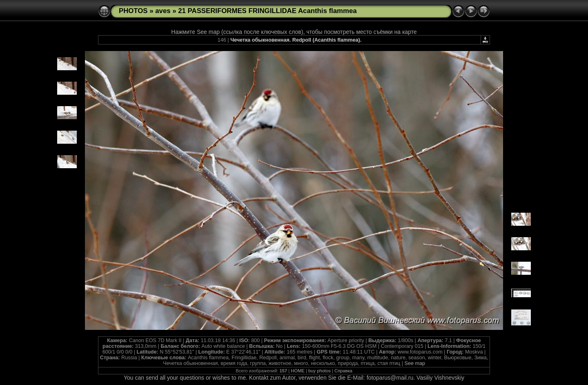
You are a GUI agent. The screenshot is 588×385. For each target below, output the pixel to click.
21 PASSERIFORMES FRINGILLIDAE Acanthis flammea (267, 11)
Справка (343, 371)
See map (415, 363)
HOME (298, 371)
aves (163, 11)
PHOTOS (133, 11)
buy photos (320, 371)
